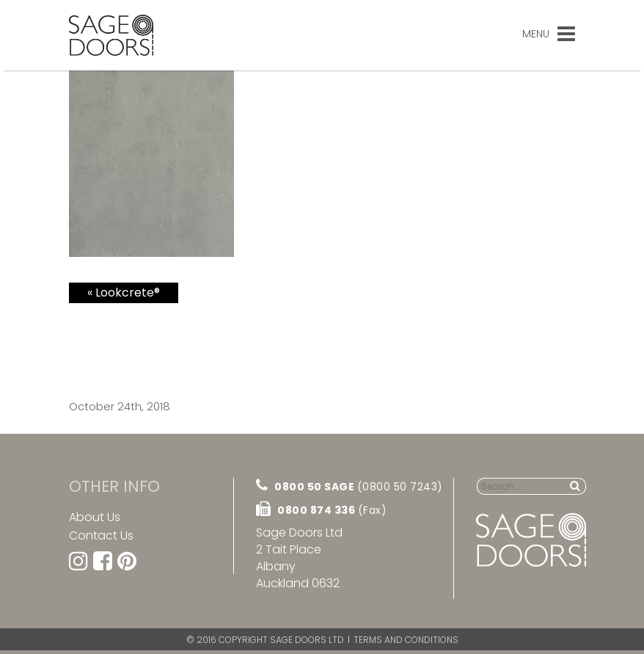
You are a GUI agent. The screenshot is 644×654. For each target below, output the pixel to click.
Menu (549, 34)
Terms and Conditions (406, 640)
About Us (95, 517)
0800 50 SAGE (350, 486)
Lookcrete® (128, 293)
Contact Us (101, 536)
